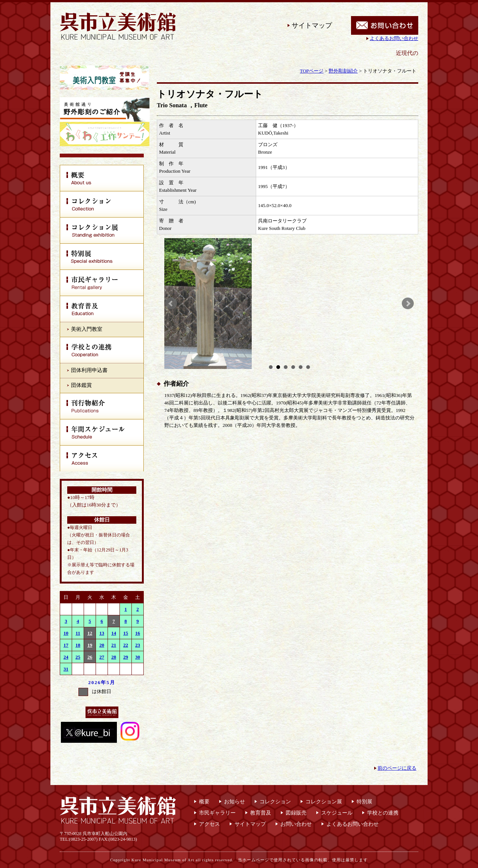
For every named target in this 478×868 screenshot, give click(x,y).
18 (78, 645)
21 (114, 645)
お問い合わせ (296, 824)
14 (114, 633)
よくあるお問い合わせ (394, 38)
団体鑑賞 (81, 385)
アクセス (209, 824)
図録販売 (296, 813)
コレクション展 (324, 802)
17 (66, 645)
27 (102, 657)
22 (126, 645)
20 (102, 645)
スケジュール (337, 813)
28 (114, 657)
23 (138, 645)
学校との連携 (383, 813)
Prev (171, 304)
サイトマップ (312, 25)
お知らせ (235, 802)
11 (78, 633)
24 (66, 657)
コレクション (275, 802)
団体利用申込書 (89, 370)
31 (66, 669)
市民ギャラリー (217, 813)
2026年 (97, 682)
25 (78, 657)
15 (126, 633)
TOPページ (312, 71)
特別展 (364, 802)
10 (66, 633)
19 (90, 645)
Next (408, 304)
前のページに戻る (397, 768)
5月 (111, 682)
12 (90, 633)
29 (126, 657)
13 (102, 633)
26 (90, 657)
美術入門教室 (87, 329)
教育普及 (261, 813)
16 (138, 633)
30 (138, 657)
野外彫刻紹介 (343, 71)
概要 (204, 802)
